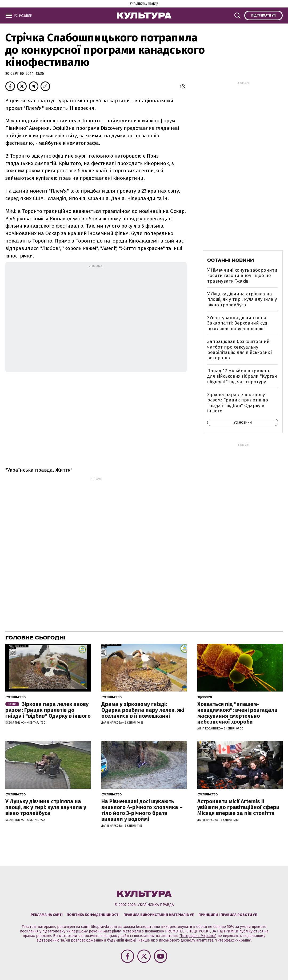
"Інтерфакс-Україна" (198, 936)
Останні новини (231, 260)
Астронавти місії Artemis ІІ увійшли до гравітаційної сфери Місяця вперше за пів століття (238, 807)
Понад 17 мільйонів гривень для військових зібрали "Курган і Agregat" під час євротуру (242, 376)
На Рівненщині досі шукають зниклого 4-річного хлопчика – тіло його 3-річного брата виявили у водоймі (142, 810)
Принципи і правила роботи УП (228, 915)
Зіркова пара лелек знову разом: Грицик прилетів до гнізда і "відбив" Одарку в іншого (238, 403)
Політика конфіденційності (93, 915)
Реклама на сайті (47, 915)
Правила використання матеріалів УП (159, 915)
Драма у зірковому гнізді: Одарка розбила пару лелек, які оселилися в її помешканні (143, 710)
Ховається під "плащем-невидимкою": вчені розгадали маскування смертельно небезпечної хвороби (237, 713)
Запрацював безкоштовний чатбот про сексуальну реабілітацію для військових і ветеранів (240, 350)
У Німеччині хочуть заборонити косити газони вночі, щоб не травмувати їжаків (242, 276)
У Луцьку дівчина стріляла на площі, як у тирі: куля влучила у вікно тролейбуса (242, 299)
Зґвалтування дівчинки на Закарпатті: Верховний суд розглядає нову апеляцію (237, 323)
